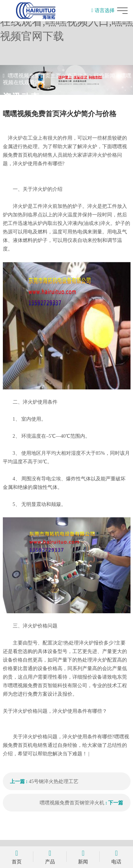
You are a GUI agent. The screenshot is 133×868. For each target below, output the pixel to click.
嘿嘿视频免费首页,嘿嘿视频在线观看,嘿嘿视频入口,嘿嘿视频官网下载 (66, 21)
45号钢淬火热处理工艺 (54, 781)
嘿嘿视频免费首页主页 (34, 76)
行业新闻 (104, 76)
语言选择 (103, 10)
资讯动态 (77, 76)
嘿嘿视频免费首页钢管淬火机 (72, 803)
